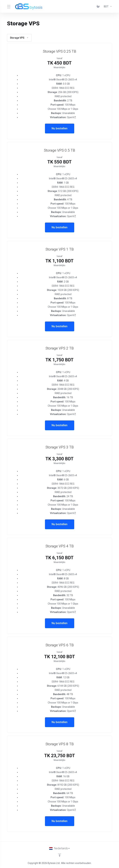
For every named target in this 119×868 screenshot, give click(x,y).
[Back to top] (60, 855)
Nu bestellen (59, 128)
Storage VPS (19, 38)
